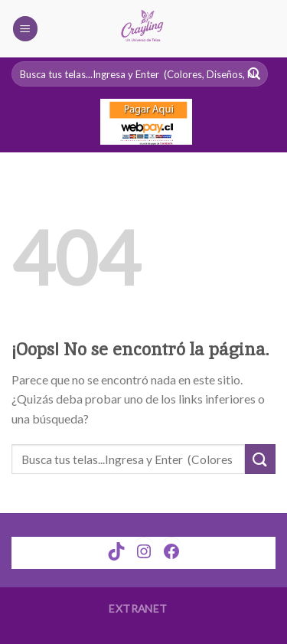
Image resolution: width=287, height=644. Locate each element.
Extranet (138, 608)
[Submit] (260, 459)
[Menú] (25, 29)
